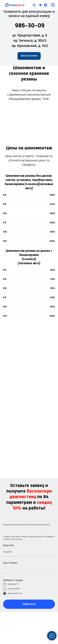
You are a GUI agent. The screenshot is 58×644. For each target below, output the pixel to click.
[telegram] (40, 5)
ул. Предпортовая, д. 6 (30, 36)
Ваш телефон (10, 563)
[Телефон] (34, 5)
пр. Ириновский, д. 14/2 (30, 46)
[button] (29, 56)
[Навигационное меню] (53, 5)
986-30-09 (30, 26)
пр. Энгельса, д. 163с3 (30, 41)
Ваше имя (8, 545)
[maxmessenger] (46, 5)
